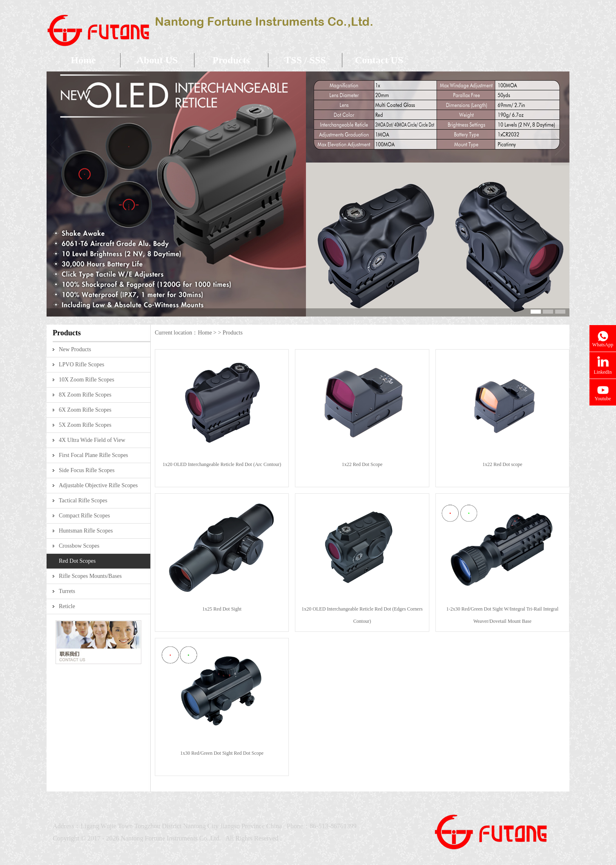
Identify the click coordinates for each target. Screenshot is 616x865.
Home (83, 60)
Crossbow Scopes (79, 546)
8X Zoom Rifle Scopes (85, 395)
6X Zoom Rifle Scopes (85, 410)
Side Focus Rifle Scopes (87, 470)
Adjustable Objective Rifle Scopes (98, 485)
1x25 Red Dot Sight (222, 609)
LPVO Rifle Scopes (81, 365)
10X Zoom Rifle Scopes (87, 380)
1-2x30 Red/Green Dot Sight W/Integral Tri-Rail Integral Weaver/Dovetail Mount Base (502, 615)
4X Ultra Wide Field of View (92, 440)
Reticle (67, 606)
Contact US (379, 60)
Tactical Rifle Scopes (83, 500)
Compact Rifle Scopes (84, 516)
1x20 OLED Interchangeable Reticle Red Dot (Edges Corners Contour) (362, 615)
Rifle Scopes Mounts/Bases (90, 576)
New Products (75, 349)
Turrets (67, 591)
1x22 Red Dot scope (502, 464)
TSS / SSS (305, 60)
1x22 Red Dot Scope (362, 464)
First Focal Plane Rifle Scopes (94, 455)
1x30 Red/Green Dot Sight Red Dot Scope (222, 753)
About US (157, 60)
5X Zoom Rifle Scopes (85, 425)
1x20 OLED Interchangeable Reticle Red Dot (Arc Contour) (222, 464)
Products (231, 60)
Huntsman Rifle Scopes (86, 531)
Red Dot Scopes (77, 561)
